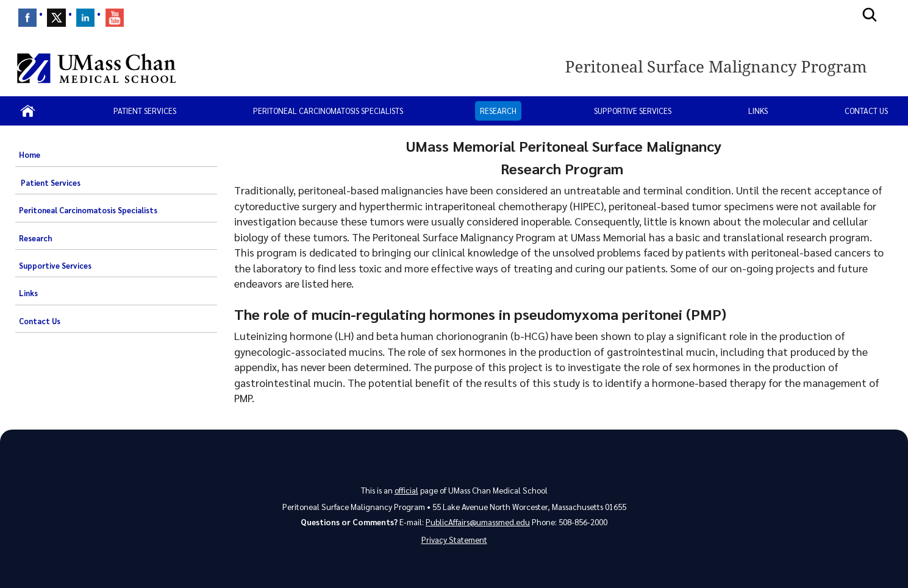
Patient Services (145, 111)
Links (758, 111)
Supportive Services (633, 111)
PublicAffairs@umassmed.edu (478, 522)
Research (498, 111)
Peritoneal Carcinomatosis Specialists (328, 111)
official (406, 490)
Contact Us (866, 111)
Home (30, 155)
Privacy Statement (454, 540)
